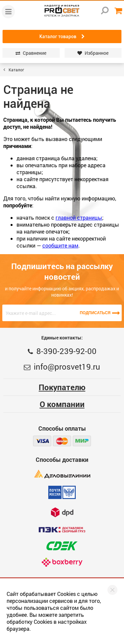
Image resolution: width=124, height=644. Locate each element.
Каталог (16, 70)
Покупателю (62, 387)
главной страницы (79, 217)
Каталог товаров (62, 36)
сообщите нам (60, 245)
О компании (62, 404)
